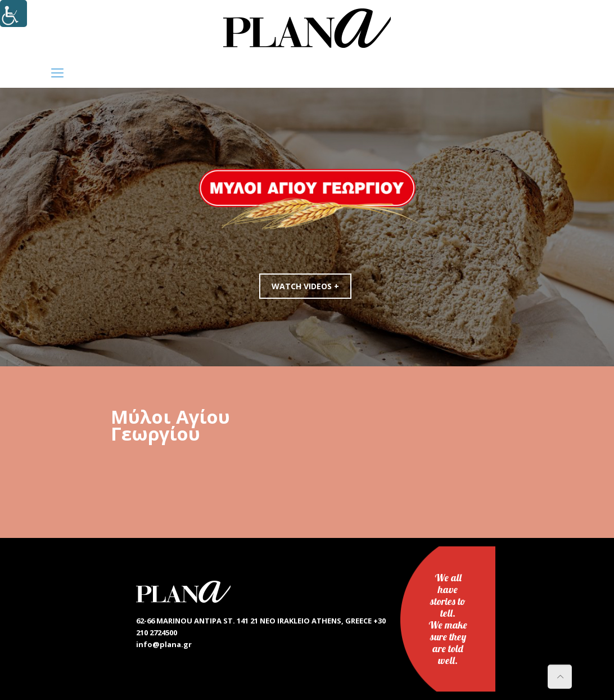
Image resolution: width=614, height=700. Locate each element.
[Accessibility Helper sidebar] (13, 14)
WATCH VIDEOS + (308, 286)
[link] (307, 28)
